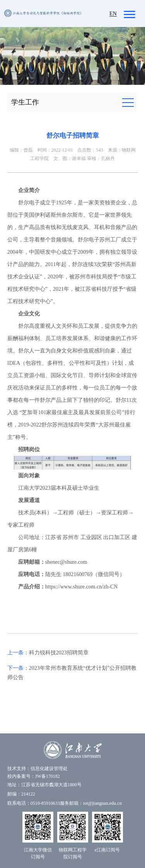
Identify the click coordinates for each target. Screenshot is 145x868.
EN (113, 14)
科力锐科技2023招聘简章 (59, 653)
